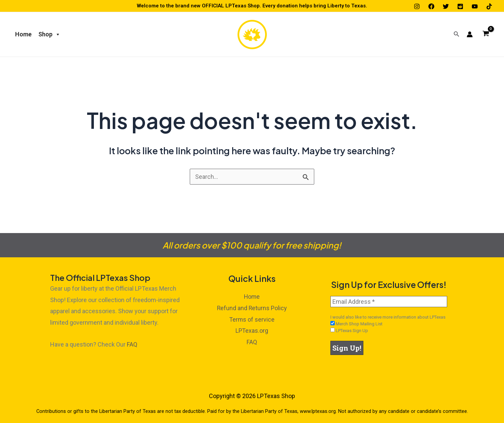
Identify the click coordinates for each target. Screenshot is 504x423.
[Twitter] (446, 6)
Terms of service (252, 319)
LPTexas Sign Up (349, 330)
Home (23, 34)
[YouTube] (475, 6)
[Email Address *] (389, 302)
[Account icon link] (470, 34)
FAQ (132, 344)
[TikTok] (489, 6)
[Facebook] (431, 6)
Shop (49, 34)
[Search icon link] (457, 35)
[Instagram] (417, 6)
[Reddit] (460, 6)
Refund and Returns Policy (252, 308)
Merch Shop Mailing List (356, 324)
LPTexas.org (252, 330)
